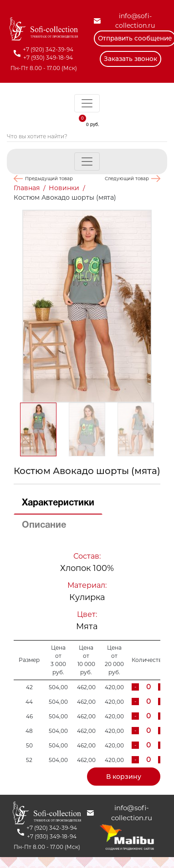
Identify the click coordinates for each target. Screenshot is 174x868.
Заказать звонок (130, 59)
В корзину (124, 777)
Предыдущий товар (49, 179)
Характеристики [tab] (58, 503)
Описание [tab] (44, 525)
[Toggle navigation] (87, 103)
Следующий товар (127, 179)
